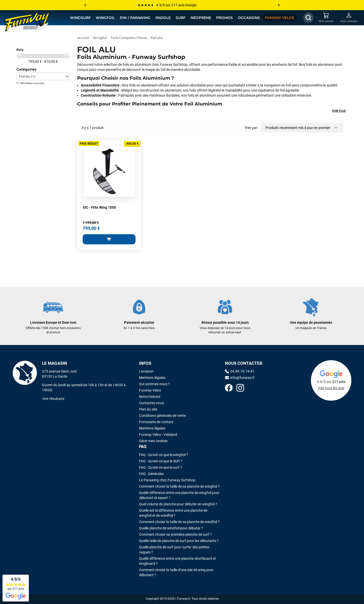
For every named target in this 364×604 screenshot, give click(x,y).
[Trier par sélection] (302, 128)
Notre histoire (150, 397)
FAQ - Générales (151, 474)
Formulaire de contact (156, 422)
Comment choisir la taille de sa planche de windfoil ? (179, 522)
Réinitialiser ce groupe (32, 83)
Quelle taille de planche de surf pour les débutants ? (179, 541)
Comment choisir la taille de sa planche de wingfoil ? (179, 486)
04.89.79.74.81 (240, 371)
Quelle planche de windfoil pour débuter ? (171, 528)
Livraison (146, 371)
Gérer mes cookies (153, 441)
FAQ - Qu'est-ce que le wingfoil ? (164, 455)
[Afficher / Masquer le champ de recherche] (308, 18)
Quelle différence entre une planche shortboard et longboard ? (177, 561)
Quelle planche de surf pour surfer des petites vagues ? (174, 550)
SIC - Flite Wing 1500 (99, 207)
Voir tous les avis (331, 388)
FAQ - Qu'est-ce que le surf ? (161, 467)
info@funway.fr (240, 378)
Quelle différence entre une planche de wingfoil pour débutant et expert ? (179, 495)
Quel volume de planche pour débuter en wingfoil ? (178, 504)
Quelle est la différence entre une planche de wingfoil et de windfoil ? (173, 513)
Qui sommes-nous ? (154, 384)
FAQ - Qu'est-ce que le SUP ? (161, 461)
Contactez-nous (152, 403)
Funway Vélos (150, 390)
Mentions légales (152, 378)
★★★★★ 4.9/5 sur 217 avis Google (167, 5)
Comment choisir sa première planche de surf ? (175, 534)
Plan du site (148, 409)
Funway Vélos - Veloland (158, 435)
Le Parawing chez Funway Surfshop (167, 480)
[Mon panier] (326, 18)
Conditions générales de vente (162, 416)
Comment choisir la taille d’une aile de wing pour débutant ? (176, 572)
